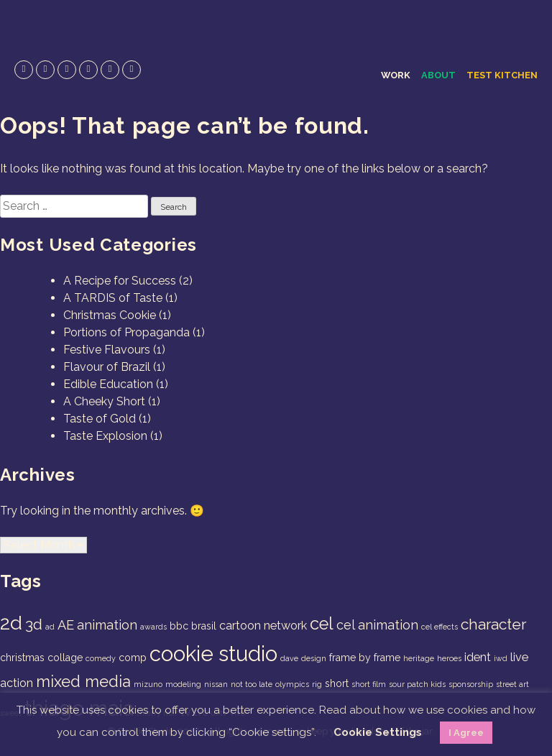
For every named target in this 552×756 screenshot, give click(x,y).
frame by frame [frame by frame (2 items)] (365, 658)
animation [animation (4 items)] (107, 625)
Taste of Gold (100, 419)
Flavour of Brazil (107, 367)
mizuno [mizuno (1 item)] (148, 684)
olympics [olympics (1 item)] (292, 684)
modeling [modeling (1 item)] (183, 684)
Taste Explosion (105, 436)
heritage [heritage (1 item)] (419, 658)
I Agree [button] (466, 733)
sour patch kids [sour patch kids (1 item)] (417, 684)
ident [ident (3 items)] (478, 657)
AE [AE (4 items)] (66, 625)
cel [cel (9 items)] (322, 624)
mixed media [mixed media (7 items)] (83, 681)
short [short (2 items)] (337, 683)
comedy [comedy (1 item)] (101, 658)
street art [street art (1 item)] (512, 684)
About (438, 75)
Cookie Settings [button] (378, 732)
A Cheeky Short (104, 401)
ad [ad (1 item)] (50, 627)
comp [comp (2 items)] (133, 658)
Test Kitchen (502, 75)
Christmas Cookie (110, 315)
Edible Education (108, 384)
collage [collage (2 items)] (65, 658)
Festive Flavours (107, 350)
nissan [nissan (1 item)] (216, 684)
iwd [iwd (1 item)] (501, 658)
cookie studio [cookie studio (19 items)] (213, 654)
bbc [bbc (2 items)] (179, 626)
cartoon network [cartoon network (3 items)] (263, 626)
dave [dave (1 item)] (289, 658)
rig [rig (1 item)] (317, 684)
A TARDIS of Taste (113, 298)
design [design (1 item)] (314, 658)
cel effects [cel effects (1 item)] (440, 627)
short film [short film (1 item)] (369, 684)
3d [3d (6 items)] (34, 624)
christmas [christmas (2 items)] (22, 658)
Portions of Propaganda (126, 332)
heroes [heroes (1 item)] (449, 658)
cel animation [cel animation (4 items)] (377, 625)
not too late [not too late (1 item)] (252, 684)
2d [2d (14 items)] (11, 623)
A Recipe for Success (120, 281)
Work (396, 75)
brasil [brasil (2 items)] (204, 626)
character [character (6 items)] (493, 624)
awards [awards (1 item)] (153, 627)
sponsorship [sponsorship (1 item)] (471, 684)
